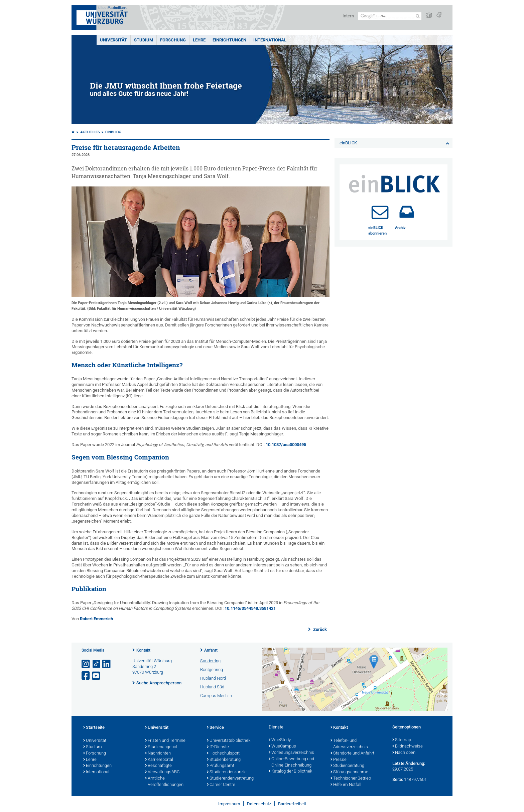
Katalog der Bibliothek (290, 772)
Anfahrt (211, 650)
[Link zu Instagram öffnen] (86, 664)
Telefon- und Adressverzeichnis (349, 744)
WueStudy (280, 740)
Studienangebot (161, 747)
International (270, 40)
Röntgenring (212, 669)
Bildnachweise (408, 747)
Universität (113, 40)
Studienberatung (224, 760)
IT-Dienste (218, 747)
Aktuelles (90, 132)
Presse (339, 760)
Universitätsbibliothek (229, 741)
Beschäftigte (158, 766)
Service (215, 728)
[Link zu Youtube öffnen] (97, 676)
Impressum (229, 804)
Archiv (400, 228)
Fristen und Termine (165, 741)
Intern (348, 16)
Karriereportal (159, 760)
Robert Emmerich (96, 619)
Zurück (319, 629)
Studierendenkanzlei (227, 772)
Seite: (398, 779)
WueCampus (282, 747)
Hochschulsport (223, 754)
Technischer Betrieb (351, 779)
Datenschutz (259, 804)
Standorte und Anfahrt (352, 754)
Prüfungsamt (221, 766)
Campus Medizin (216, 696)
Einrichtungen (229, 40)
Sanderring (210, 661)
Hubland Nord (213, 678)
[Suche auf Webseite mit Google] (390, 16)
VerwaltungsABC (162, 772)
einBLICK (113, 132)
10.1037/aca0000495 (286, 445)
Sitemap (402, 740)
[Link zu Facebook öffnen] (86, 676)
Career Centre (221, 785)
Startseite (94, 728)
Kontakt (143, 650)
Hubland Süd (212, 687)
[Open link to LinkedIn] (107, 664)
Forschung (173, 40)
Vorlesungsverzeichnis (291, 753)
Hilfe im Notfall (346, 785)
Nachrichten (158, 754)
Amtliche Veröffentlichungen (164, 782)
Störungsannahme (349, 772)
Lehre (199, 40)
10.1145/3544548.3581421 (250, 608)
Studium (144, 40)
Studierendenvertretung (230, 779)
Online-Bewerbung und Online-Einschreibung (291, 762)
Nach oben (404, 753)
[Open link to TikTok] (97, 664)
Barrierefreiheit (292, 804)
